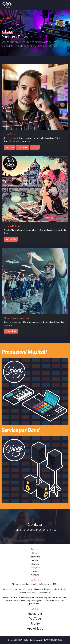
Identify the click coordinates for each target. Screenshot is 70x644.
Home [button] (35, 553)
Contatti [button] (35, 575)
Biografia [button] (35, 564)
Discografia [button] (35, 567)
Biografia (10, 147)
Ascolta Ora (11, 239)
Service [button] (35, 560)
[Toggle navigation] (67, 5)
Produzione (23, 147)
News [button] (35, 571)
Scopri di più (11, 331)
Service (35, 147)
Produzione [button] (35, 557)
